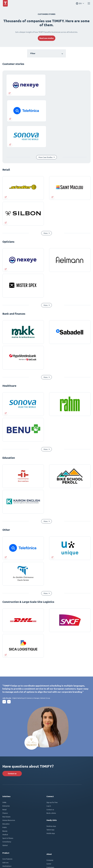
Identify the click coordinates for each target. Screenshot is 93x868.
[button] (4, 645)
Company (50, 804)
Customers (50, 811)
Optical (5, 789)
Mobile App (51, 777)
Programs (50, 829)
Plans (4, 827)
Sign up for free (52, 746)
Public (5, 771)
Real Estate (6, 760)
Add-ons (5, 806)
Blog (48, 815)
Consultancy (7, 785)
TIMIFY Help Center (9, 841)
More (46, 177)
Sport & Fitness (8, 782)
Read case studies (47, 38)
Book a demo (51, 757)
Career (49, 807)
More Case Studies (46, 101)
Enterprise (6, 750)
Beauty (5, 775)
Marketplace (7, 810)
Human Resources (9, 764)
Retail (4, 753)
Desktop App (51, 770)
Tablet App (50, 773)
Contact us (12, 717)
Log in (49, 750)
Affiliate (49, 833)
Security (5, 813)
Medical (5, 778)
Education (6, 768)
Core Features (7, 803)
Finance (5, 757)
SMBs (4, 746)
